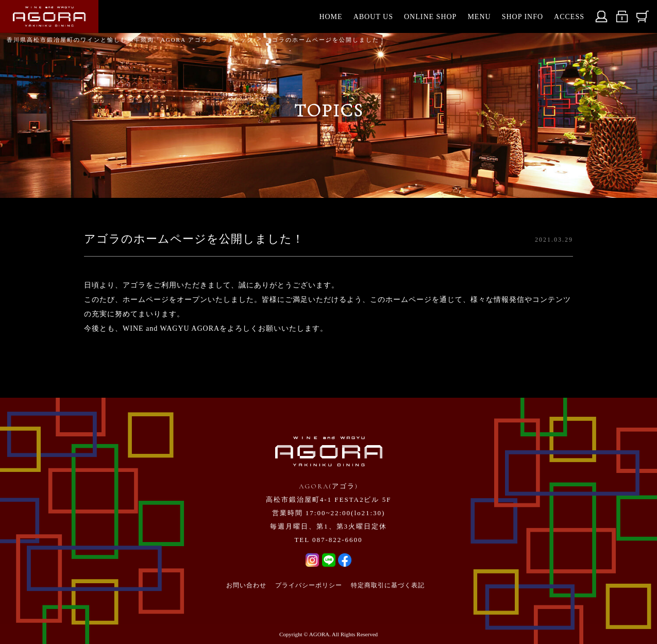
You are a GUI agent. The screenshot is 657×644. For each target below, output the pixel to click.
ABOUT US (373, 17)
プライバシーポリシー (309, 585)
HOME (331, 17)
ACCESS (569, 17)
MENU (479, 17)
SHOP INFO (523, 17)
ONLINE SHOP (430, 17)
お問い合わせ (246, 585)
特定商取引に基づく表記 (388, 585)
